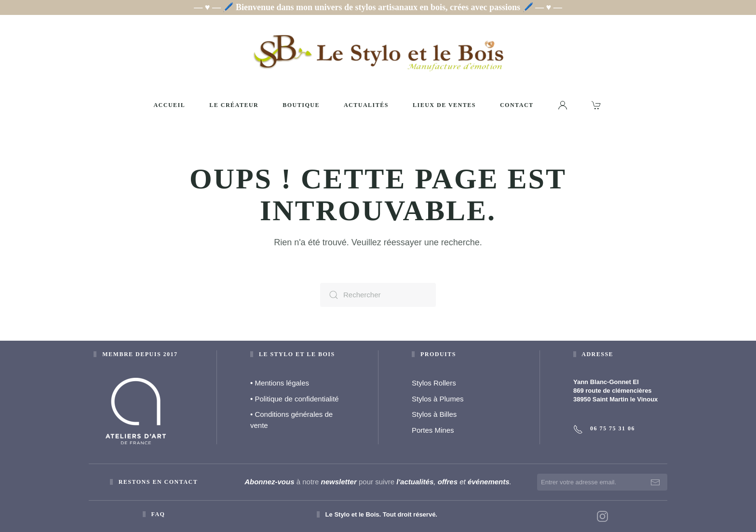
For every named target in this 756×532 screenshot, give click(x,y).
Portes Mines (433, 430)
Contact (517, 105)
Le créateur (234, 105)
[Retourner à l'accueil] (378, 53)
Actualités (366, 105)
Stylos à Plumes (438, 399)
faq (158, 514)
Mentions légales (280, 383)
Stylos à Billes (434, 414)
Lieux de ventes (444, 105)
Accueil (169, 105)
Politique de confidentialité (295, 399)
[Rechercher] (378, 295)
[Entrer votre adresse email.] (602, 482)
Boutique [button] (301, 105)
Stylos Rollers (434, 383)
